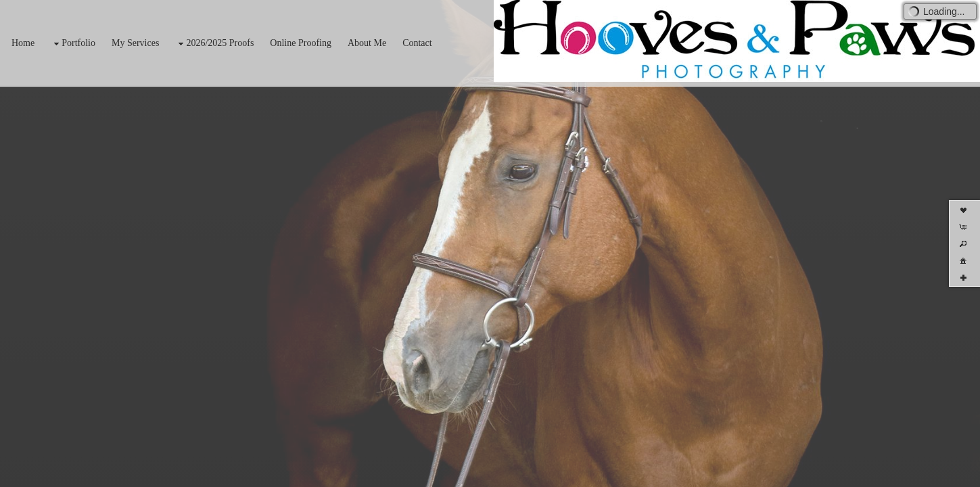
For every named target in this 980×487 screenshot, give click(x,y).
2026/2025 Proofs (214, 44)
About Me (367, 43)
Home (23, 43)
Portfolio (73, 44)
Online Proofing (301, 43)
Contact (417, 43)
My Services (135, 43)
